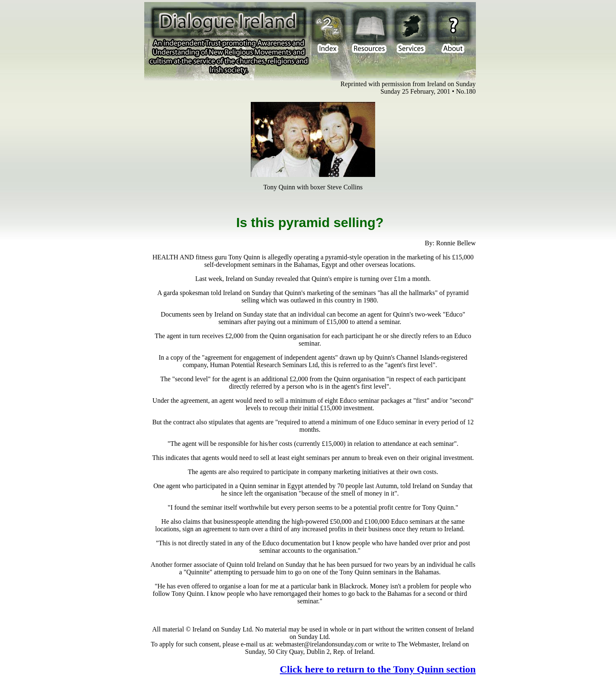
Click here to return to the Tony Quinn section (378, 669)
